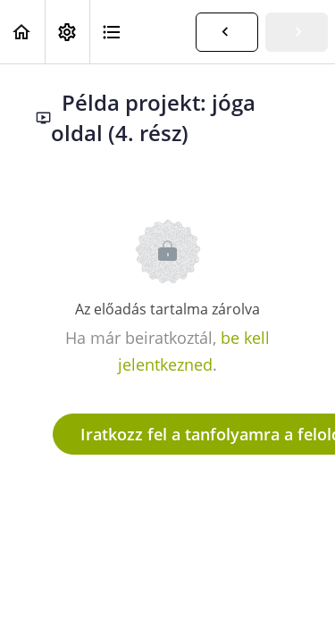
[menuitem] (67, 32)
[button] (22, 32)
